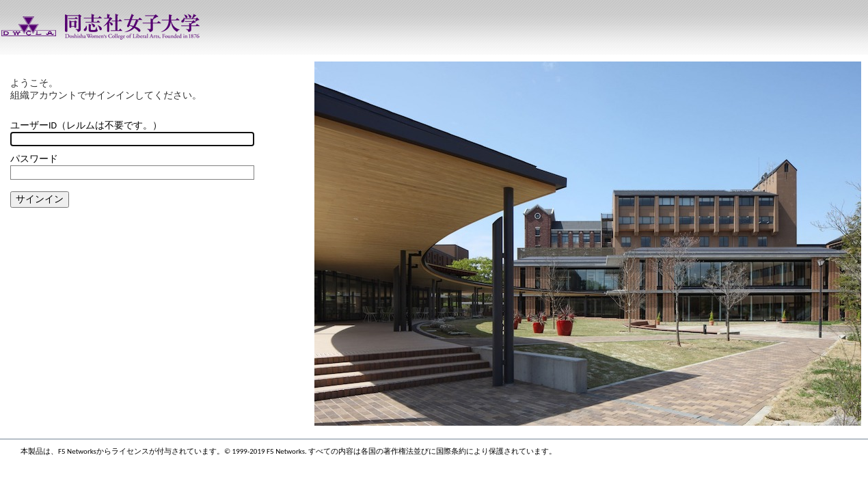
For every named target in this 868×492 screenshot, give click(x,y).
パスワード (34, 159)
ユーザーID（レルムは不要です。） (86, 125)
